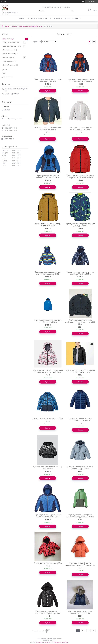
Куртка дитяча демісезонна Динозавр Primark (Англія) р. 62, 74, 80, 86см (48, 371)
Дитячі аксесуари (9, 54)
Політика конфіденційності (61, 642)
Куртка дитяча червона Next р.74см (48, 563)
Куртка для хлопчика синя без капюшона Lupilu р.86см (80, 419)
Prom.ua (59, 638)
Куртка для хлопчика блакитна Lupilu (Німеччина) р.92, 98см (80, 468)
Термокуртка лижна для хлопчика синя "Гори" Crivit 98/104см (80, 273)
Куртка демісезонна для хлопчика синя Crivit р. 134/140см (48, 321)
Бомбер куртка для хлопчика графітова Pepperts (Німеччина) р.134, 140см (80, 322)
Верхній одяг (38, 26)
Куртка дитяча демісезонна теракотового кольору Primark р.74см (80, 564)
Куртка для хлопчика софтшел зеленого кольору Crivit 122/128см (80, 516)
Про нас (48, 19)
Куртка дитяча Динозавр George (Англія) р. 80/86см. (48, 225)
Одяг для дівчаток (9, 42)
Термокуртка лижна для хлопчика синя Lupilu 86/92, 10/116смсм (48, 516)
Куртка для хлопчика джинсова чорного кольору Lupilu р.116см (48, 612)
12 (88, 631)
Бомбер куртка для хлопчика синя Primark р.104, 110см (48, 128)
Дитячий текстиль (9, 65)
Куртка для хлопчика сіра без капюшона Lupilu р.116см (80, 128)
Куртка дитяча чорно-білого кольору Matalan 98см (48, 468)
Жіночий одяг (7, 57)
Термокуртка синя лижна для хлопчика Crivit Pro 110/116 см (48, 177)
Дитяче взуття (8, 50)
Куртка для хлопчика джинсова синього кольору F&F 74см (80, 612)
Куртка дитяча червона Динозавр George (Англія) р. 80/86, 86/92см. (80, 177)
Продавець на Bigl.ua (49, 640)
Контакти (58, 19)
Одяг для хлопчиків (25, 26)
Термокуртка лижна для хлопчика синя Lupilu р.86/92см (48, 80)
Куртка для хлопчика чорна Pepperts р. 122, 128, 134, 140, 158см (80, 371)
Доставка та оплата (73, 19)
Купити (48, 91)
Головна (21, 19)
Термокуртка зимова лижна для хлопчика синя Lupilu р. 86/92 (48, 273)
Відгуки (4, 73)
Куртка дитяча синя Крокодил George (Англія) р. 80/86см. (80, 225)
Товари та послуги (35, 19)
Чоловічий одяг (8, 61)
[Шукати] (72, 11)
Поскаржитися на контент (44, 642)
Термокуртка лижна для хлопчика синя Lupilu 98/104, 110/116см (80, 80)
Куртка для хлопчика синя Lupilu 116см (48, 418)
